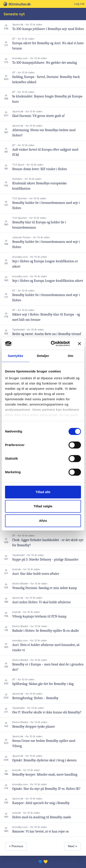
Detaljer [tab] (43, 356)
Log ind (79, 4)
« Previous (16, 846)
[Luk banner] (79, 344)
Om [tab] (70, 356)
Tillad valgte (43, 506)
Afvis (43, 521)
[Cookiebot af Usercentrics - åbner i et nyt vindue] (52, 344)
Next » (72, 846)
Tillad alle (43, 492)
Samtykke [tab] (16, 356)
